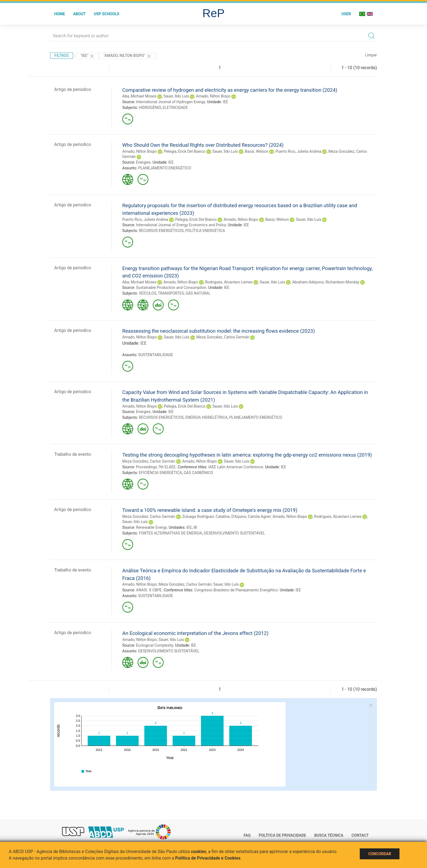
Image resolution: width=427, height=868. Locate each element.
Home (60, 14)
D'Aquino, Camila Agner (251, 516)
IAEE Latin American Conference (236, 467)
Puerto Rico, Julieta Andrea (298, 151)
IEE (225, 102)
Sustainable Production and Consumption (171, 288)
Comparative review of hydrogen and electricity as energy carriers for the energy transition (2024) (230, 90)
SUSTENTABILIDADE (155, 355)
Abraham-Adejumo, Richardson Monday (326, 282)
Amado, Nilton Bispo (213, 96)
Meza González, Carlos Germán (223, 337)
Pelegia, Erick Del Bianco (185, 151)
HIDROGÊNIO (150, 108)
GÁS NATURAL (198, 293)
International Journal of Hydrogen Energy (170, 102)
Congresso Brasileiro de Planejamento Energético (236, 590)
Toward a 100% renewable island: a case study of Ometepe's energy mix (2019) (210, 510)
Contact (360, 835)
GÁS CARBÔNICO (199, 473)
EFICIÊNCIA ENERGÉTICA (161, 473)
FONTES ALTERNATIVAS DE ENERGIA (171, 533)
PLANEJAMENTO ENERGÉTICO (165, 168)
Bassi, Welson (257, 151)
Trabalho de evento (73, 454)
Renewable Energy (151, 527)
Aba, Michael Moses (139, 96)
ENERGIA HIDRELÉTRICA (206, 417)
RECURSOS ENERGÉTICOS (161, 231)
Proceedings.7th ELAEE (156, 467)
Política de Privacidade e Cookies (208, 858)
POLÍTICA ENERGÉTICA (205, 231)
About (80, 14)
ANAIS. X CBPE (149, 590)
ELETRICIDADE (175, 108)
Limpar (371, 55)
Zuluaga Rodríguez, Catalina (206, 516)
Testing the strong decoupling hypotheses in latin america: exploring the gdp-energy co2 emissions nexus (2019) (247, 455)
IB (195, 527)
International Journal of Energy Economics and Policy (181, 225)
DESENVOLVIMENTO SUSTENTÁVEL (234, 533)
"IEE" (88, 56)
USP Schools (107, 14)
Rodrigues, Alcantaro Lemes (229, 282)
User (346, 14)
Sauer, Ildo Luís (176, 96)
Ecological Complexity (155, 645)
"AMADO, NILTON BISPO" (128, 56)
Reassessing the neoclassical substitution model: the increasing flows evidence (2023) (219, 331)
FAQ (247, 835)
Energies (143, 162)
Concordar (380, 854)
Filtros (62, 56)
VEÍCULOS (148, 293)
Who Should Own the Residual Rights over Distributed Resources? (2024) (203, 145)
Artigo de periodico (73, 89)
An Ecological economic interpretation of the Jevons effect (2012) (195, 633)
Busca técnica (329, 835)
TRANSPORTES (171, 293)
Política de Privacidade (282, 835)
